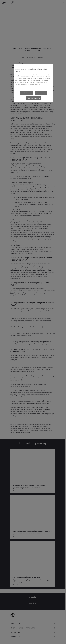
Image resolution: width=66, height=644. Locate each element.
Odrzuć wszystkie (41, 93)
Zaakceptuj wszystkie (34, 98)
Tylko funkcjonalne (26, 93)
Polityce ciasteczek (20, 77)
